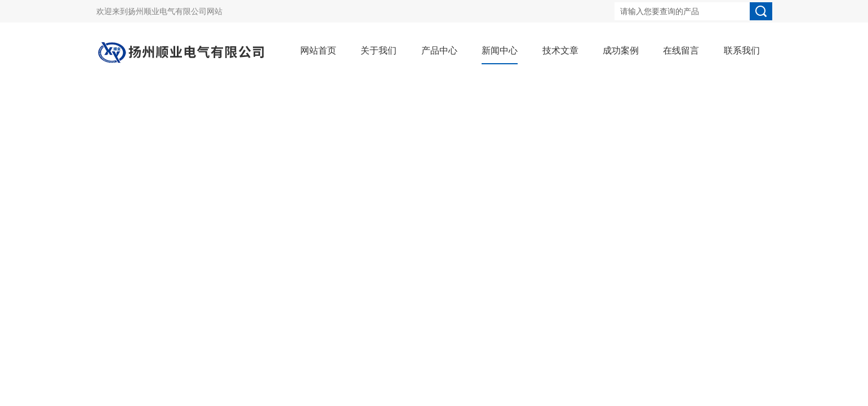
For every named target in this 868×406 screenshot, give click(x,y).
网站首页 (318, 50)
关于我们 (379, 50)
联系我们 (742, 50)
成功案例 (621, 50)
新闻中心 (500, 50)
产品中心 (439, 50)
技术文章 (560, 50)
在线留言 (681, 50)
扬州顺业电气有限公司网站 (175, 11)
